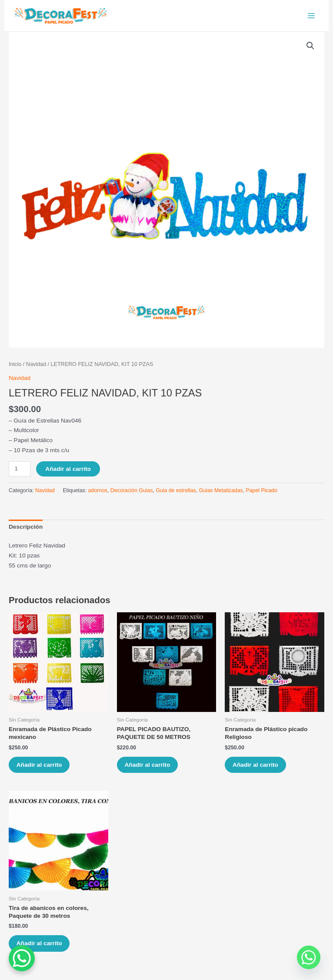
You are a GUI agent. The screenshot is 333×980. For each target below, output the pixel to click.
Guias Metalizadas (221, 493)
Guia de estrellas (176, 493)
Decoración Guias (132, 493)
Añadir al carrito (68, 472)
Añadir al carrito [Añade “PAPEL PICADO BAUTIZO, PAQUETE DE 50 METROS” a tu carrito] (149, 768)
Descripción (26, 530)
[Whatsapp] (309, 957)
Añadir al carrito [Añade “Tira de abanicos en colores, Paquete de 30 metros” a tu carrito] (41, 948)
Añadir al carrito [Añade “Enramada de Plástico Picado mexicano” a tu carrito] (41, 768)
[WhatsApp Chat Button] (22, 958)
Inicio (15, 367)
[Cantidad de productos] (20, 472)
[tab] (26, 530)
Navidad (36, 367)
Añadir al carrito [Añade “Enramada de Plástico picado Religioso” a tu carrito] (257, 768)
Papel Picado (262, 493)
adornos (98, 493)
